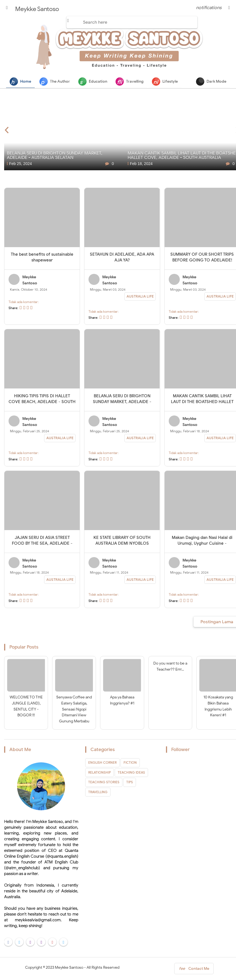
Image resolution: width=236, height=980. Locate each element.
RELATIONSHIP (100, 773)
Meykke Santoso (69, 968)
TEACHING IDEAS (131, 773)
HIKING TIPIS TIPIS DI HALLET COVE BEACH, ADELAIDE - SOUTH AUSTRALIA (42, 402)
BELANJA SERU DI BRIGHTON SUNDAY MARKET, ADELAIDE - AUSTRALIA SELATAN (122, 402)
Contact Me (194, 970)
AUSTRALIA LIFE (140, 297)
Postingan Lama (217, 622)
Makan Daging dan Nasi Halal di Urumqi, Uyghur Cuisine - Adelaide (202, 544)
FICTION (130, 763)
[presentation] (7, 129)
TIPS (130, 782)
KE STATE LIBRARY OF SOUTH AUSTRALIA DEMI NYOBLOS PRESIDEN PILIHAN (122, 544)
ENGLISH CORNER (102, 763)
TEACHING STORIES (104, 782)
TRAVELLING (98, 792)
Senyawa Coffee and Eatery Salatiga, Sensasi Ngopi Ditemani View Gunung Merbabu (74, 710)
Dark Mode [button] (211, 82)
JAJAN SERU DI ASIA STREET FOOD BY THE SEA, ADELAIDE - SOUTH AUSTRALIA (42, 544)
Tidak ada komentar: (24, 302)
